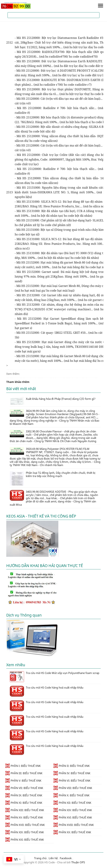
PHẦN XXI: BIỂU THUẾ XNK (25, 840)
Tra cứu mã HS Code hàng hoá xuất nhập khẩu (46, 691)
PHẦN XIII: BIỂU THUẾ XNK (25, 810)
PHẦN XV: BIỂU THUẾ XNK (24, 817)
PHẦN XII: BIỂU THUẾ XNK (72, 803)
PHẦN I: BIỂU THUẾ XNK (23, 766)
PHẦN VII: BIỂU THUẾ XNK (24, 788)
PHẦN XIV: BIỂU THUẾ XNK (73, 810)
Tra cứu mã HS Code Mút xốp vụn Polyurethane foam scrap (54, 677)
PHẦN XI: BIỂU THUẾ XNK (24, 803)
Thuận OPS (78, 862)
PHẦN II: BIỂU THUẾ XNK (72, 766)
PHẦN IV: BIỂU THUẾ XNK (72, 773)
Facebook (66, 858)
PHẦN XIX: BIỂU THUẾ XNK (25, 832)
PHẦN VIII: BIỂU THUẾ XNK (73, 788)
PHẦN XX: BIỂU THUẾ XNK (72, 832)
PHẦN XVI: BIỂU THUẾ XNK (73, 817)
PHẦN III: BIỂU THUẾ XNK (24, 773)
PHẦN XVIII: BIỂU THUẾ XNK (74, 825)
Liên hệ (53, 858)
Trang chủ (40, 858)
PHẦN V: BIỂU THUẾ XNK (23, 781)
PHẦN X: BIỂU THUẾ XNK (71, 795)
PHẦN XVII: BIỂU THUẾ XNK (25, 825)
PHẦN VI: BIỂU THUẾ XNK (72, 781)
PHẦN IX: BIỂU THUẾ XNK (24, 795)
